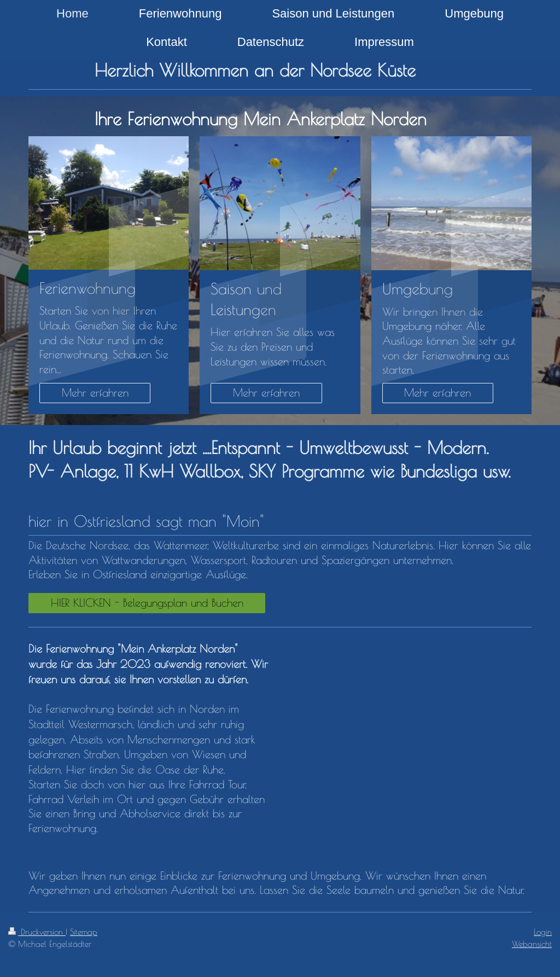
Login (543, 932)
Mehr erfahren (95, 392)
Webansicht (532, 944)
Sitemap (84, 932)
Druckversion (37, 932)
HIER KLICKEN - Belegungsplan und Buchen (147, 603)
